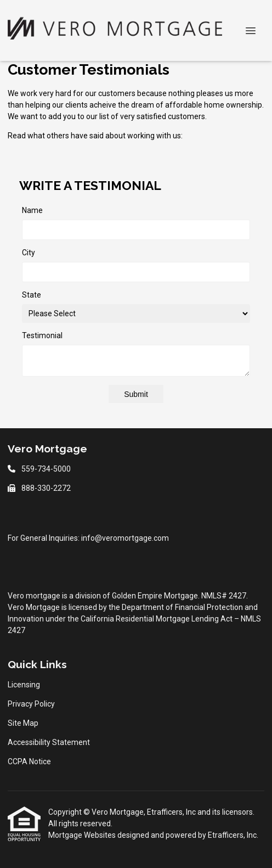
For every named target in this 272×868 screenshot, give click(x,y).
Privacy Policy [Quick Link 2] (31, 704)
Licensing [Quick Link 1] (24, 685)
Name (32, 210)
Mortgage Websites (83, 835)
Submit (136, 394)
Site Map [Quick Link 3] (23, 723)
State (32, 295)
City (29, 253)
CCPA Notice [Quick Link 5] (29, 761)
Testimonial (42, 335)
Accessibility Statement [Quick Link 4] (49, 742)
